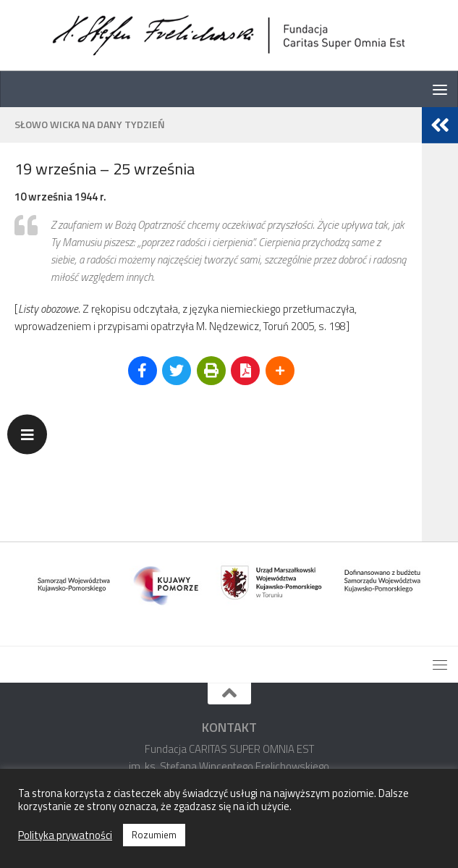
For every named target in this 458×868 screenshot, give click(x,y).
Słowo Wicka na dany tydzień (90, 124)
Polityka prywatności (65, 835)
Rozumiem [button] (154, 835)
